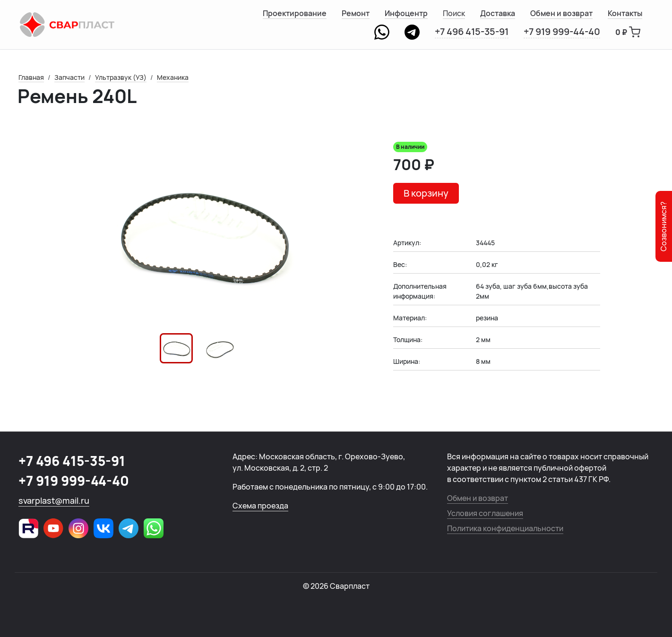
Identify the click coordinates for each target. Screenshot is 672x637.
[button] (176, 348)
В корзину (426, 193)
